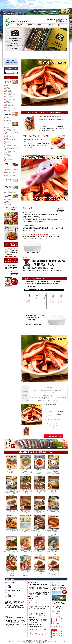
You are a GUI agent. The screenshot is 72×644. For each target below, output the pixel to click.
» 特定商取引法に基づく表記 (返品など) (52, 419)
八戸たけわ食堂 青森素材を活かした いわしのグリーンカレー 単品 (54, 512)
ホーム (43, 58)
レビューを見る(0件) (53, 428)
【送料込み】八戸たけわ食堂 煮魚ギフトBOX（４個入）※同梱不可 (25, 491)
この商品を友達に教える (54, 426)
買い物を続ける (52, 422)
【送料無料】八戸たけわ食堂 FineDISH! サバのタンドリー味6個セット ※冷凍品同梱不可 (11, 552)
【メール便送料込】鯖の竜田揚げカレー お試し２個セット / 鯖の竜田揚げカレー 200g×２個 (54, 572)
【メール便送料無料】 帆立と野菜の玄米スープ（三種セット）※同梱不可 (25, 530)
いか (46, 58)
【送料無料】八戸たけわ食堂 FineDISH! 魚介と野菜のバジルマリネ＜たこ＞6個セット (39, 552)
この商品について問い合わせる (55, 424)
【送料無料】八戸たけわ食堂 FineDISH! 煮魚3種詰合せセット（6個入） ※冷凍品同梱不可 (11, 572)
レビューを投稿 (52, 430)
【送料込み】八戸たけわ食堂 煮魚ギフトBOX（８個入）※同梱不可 (39, 491)
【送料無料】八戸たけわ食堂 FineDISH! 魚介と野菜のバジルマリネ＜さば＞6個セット (54, 552)
